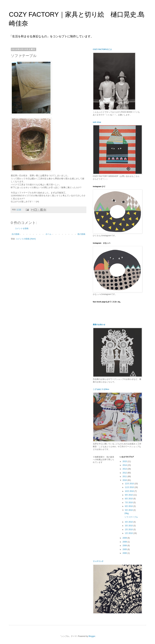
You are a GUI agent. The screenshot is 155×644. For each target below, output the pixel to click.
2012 (125, 473)
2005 (125, 549)
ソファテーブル (131, 517)
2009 (125, 538)
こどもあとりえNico (101, 389)
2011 (125, 476)
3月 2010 (129, 526)
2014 (125, 465)
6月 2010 (129, 506)
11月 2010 (130, 487)
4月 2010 (129, 522)
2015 (125, 461)
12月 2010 (130, 484)
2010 (125, 480)
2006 (125, 546)
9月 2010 (129, 495)
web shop (97, 122)
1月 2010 (129, 533)
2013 (125, 469)
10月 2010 (130, 491)
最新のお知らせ (99, 325)
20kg (126, 513)
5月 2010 (129, 510)
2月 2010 (129, 530)
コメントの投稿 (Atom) (26, 239)
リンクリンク (98, 561)
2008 (125, 542)
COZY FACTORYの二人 (102, 49)
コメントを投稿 (22, 228)
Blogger (92, 636)
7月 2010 (129, 503)
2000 (125, 553)
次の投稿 (15, 234)
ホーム (48, 234)
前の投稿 (81, 234)
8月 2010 (129, 499)
